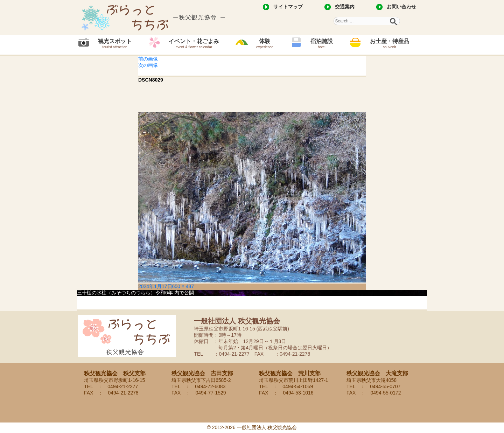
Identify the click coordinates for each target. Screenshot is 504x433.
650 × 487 (183, 286)
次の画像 (148, 65)
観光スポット (115, 44)
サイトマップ (288, 7)
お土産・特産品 (390, 44)
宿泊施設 (322, 44)
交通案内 (345, 7)
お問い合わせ (401, 7)
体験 (265, 44)
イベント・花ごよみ (194, 44)
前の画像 (148, 59)
